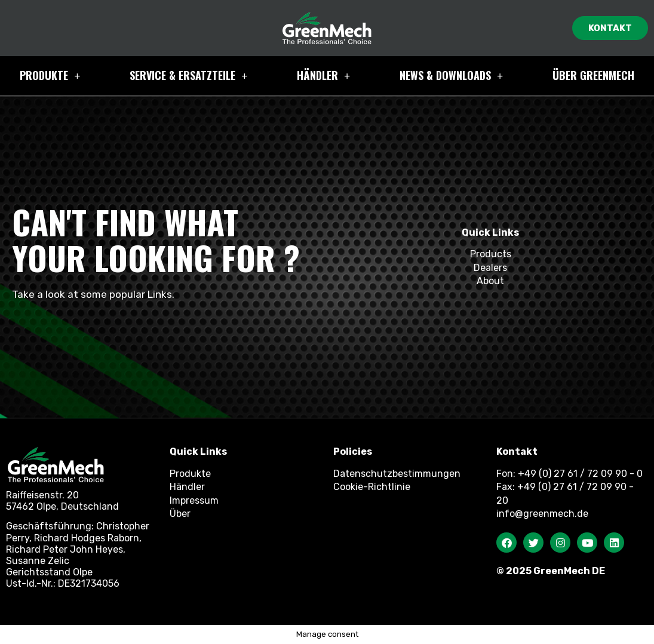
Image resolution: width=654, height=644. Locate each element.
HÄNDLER (323, 76)
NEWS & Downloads (451, 76)
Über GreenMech (593, 75)
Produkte (50, 76)
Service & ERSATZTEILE (188, 76)
